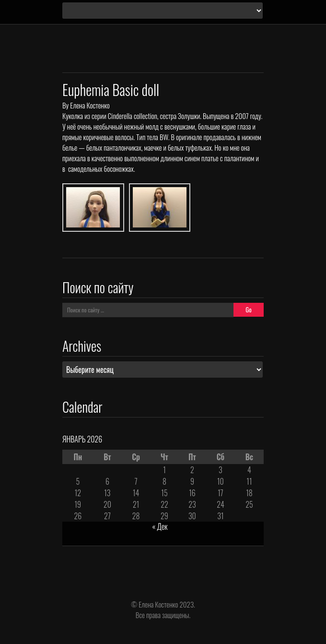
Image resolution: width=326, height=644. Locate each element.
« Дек (160, 526)
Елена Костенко (90, 105)
